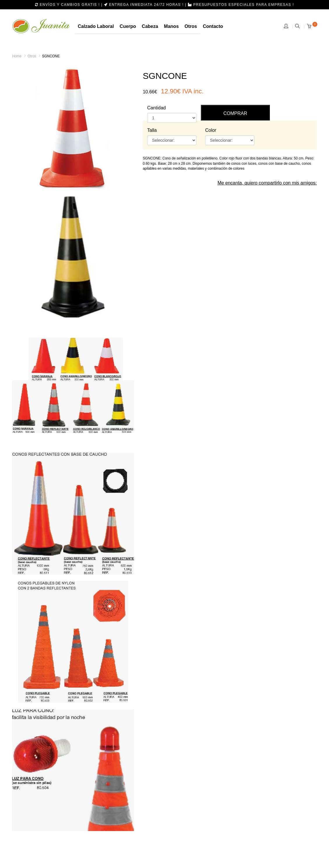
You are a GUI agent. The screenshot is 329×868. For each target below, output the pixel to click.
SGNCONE (51, 56)
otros (191, 26)
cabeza (150, 26)
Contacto (213, 26)
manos (171, 26)
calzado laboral (96, 26)
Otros (32, 56)
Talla (152, 130)
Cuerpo (128, 26)
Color (211, 130)
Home (17, 56)
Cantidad (156, 108)
